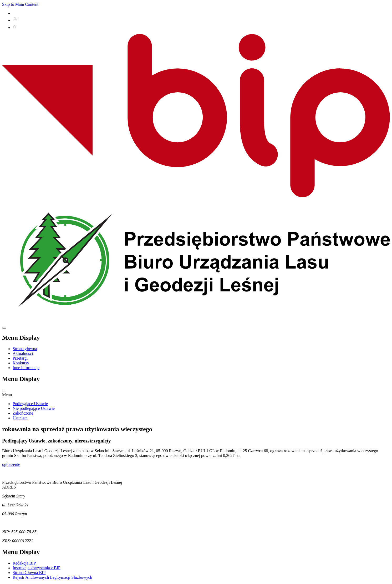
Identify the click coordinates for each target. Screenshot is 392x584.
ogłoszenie (11, 464)
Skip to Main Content (20, 4)
